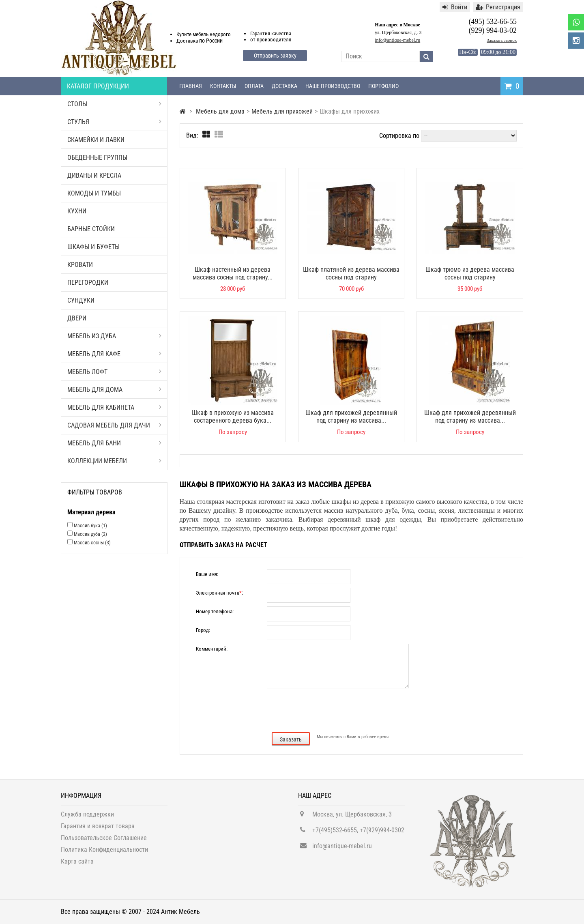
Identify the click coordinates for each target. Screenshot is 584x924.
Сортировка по (399, 136)
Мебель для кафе (114, 354)
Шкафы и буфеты (93, 247)
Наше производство (333, 86)
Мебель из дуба (114, 336)
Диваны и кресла (94, 175)
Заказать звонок (502, 40)
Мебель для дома (114, 390)
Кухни (77, 211)
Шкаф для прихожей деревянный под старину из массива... (351, 417)
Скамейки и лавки (96, 140)
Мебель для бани (114, 443)
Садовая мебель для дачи (114, 425)
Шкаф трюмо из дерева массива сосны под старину (470, 273)
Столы (114, 104)
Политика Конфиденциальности (104, 853)
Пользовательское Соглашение (104, 841)
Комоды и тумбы (94, 193)
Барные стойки (91, 229)
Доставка (284, 86)
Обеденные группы (97, 158)
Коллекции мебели (114, 461)
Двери (77, 318)
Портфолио (383, 86)
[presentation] (351, 709)
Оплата (254, 86)
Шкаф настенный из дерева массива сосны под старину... (233, 273)
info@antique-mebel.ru (397, 40)
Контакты (223, 86)
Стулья (114, 122)
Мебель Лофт (114, 372)
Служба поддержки (87, 818)
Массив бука (90, 526)
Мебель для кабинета (114, 407)
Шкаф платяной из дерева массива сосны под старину (351, 273)
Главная (191, 86)
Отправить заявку (275, 56)
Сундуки (81, 300)
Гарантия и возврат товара (98, 830)
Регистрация (498, 7)
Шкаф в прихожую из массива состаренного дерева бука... (233, 417)
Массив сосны (92, 543)
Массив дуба (90, 534)
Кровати (80, 265)
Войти (455, 7)
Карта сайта (77, 865)
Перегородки (88, 283)
